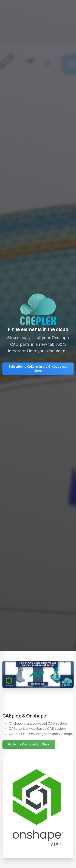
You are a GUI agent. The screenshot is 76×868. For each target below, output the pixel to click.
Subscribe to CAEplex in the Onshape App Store (38, 369)
